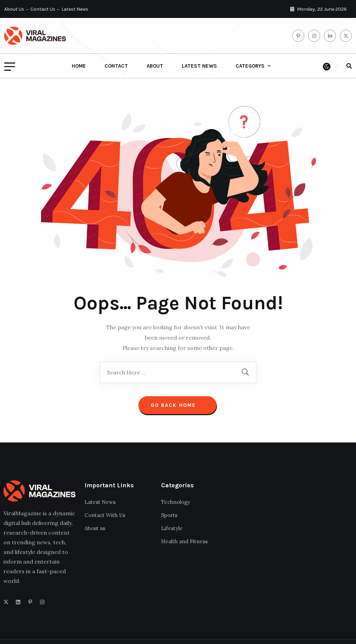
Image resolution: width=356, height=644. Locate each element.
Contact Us (43, 9)
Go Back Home (177, 405)
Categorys (250, 66)
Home (79, 66)
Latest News (75, 9)
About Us (14, 9)
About (155, 66)
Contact (116, 66)
